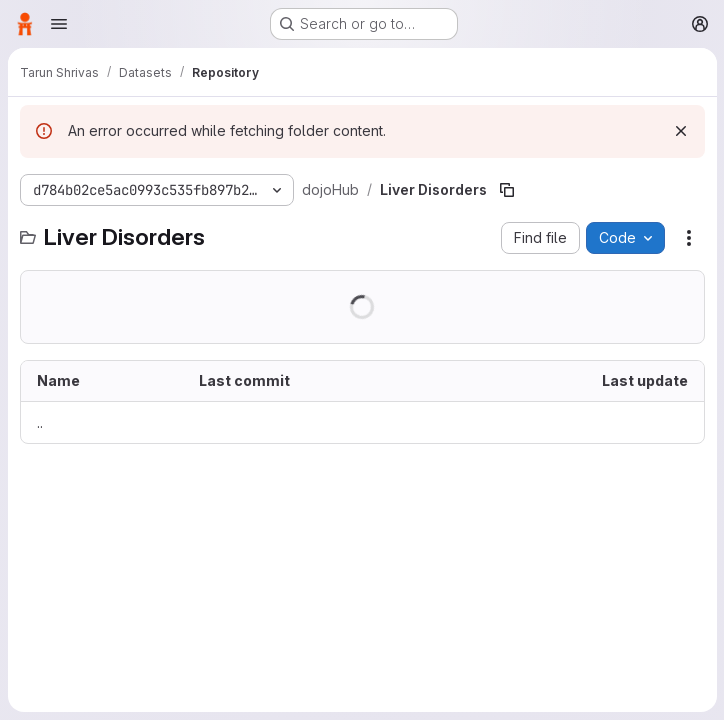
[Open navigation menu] (59, 24)
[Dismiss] (680, 131)
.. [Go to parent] (40, 422)
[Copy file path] (507, 190)
